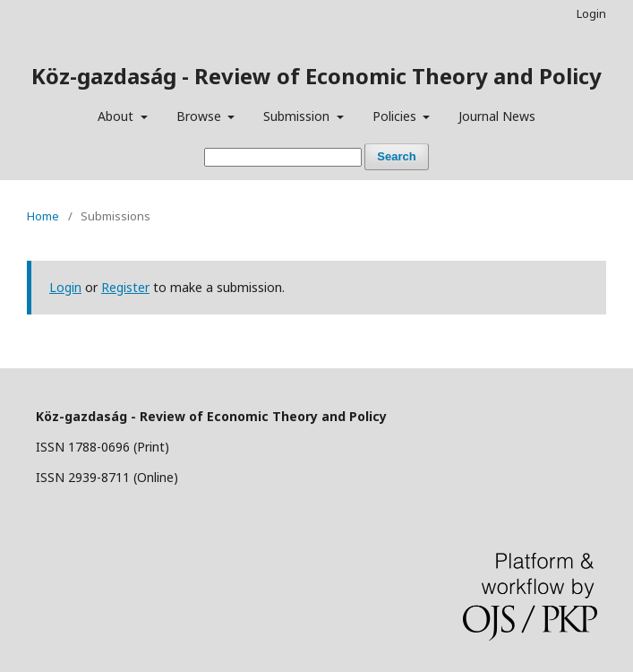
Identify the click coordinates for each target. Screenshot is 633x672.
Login (591, 13)
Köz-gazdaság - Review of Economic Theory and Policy (316, 76)
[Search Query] (283, 157)
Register (125, 287)
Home (43, 216)
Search (396, 156)
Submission (298, 116)
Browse (201, 116)
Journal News (497, 116)
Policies (396, 116)
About (117, 116)
